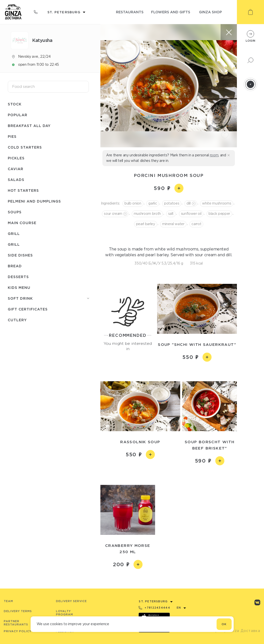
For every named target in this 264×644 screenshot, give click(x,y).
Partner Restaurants (16, 623)
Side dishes (20, 255)
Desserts (18, 277)
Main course (22, 223)
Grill (14, 234)
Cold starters (25, 147)
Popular (18, 115)
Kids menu (19, 287)
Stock (15, 104)
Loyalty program (64, 613)
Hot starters (23, 190)
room (214, 155)
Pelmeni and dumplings (34, 201)
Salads (16, 180)
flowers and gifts (171, 12)
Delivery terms (18, 611)
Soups (15, 212)
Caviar (16, 169)
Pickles (16, 158)
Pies (12, 136)
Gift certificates (28, 309)
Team (8, 601)
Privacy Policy (18, 631)
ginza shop (210, 12)
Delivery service (71, 601)
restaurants (130, 12)
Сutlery (17, 320)
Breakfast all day (29, 126)
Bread (15, 266)
